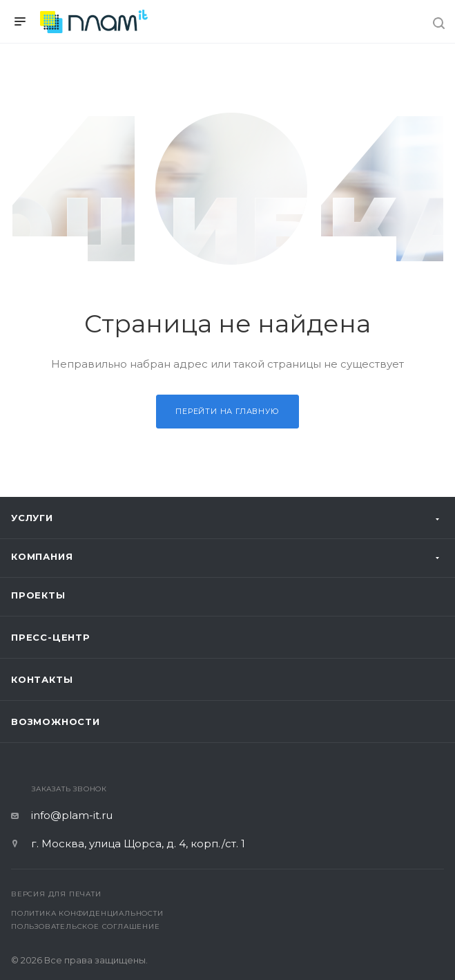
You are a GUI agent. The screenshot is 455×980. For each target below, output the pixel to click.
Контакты (42, 679)
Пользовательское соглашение (86, 926)
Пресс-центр (51, 637)
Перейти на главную (227, 411)
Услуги (32, 518)
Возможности (56, 722)
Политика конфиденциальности (87, 913)
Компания (42, 556)
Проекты (38, 595)
